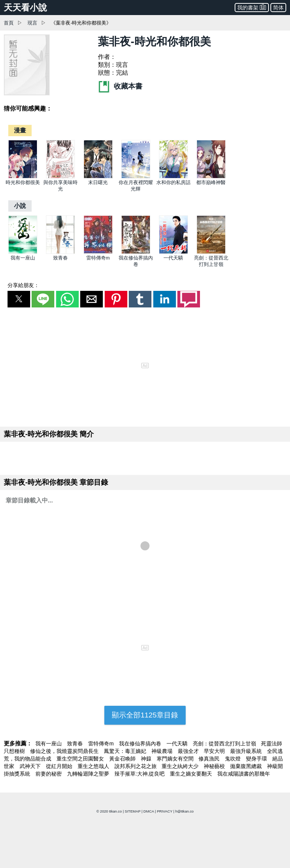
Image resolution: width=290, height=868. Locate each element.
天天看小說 (25, 8)
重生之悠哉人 (94, 766)
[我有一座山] (23, 252)
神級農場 (163, 751)
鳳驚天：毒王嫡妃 (126, 751)
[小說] (20, 206)
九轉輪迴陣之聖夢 (89, 774)
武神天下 (31, 766)
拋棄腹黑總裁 (247, 766)
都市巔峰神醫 (211, 182)
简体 (278, 8)
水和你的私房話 (173, 182)
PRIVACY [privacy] (164, 811)
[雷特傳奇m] (98, 252)
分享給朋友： (23, 285)
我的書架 (252, 7)
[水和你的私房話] (173, 177)
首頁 (9, 23)
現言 (32, 23)
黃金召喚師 (123, 759)
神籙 (147, 759)
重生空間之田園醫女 (81, 759)
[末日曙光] (98, 177)
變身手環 (257, 759)
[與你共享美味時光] (60, 177)
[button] (19, 299)
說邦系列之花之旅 (136, 766)
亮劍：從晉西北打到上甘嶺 (225, 744)
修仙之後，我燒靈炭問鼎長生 (65, 751)
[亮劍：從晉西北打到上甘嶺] (211, 252)
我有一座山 (23, 258)
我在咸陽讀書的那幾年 (244, 774)
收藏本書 (120, 86)
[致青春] (60, 252)
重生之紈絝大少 (181, 766)
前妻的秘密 (49, 774)
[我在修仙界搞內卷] (136, 252)
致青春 (60, 258)
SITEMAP (133, 811)
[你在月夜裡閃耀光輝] (136, 177)
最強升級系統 (247, 751)
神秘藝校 (215, 766)
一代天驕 (173, 258)
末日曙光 (98, 182)
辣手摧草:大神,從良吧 (140, 774)
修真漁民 (210, 759)
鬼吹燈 (234, 759)
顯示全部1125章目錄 (145, 715)
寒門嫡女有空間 (176, 759)
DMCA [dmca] (149, 811)
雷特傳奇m (98, 258)
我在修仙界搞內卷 (141, 744)
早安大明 (215, 751)
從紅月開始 (60, 766)
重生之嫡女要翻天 (192, 774)
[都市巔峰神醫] (211, 177)
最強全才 (189, 751)
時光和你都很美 (23, 182)
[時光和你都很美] (23, 177)
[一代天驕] (173, 252)
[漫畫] (20, 130)
